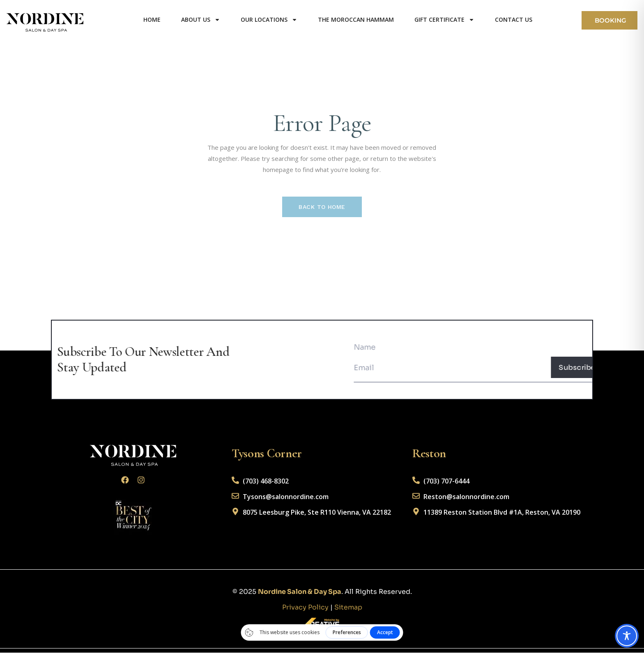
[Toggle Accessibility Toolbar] (627, 636)
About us (199, 20)
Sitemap (348, 608)
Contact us (512, 19)
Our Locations (267, 20)
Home (150, 19)
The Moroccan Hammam (354, 19)
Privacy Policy (305, 608)
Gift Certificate (443, 20)
